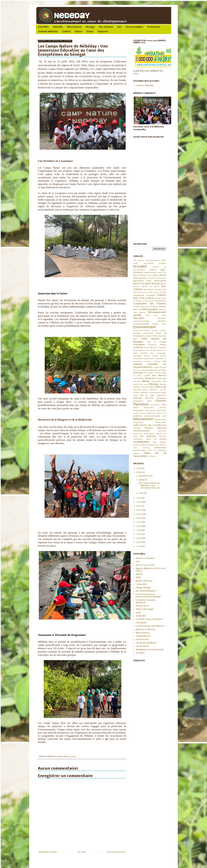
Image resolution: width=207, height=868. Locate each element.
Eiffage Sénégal (143, 588)
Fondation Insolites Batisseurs (146, 601)
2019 (135, 261)
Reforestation (161, 423)
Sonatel (136, 445)
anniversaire (161, 278)
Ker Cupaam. (149, 373)
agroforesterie (151, 273)
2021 (139, 506)
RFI (165, 434)
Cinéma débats (147, 298)
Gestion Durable (151, 356)
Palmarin (138, 398)
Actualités (43, 27)
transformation (140, 450)
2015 (139, 530)
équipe (155, 331)
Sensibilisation (141, 442)
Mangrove (150, 378)
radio (164, 416)
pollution (163, 408)
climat (158, 298)
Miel (164, 382)
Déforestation (150, 310)
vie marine (152, 456)
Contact (66, 32)
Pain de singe (147, 395)
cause (155, 292)
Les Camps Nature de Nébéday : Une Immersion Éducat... (149, 486)
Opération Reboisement (150, 393)
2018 (139, 518)
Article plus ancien (116, 852)
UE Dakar (140, 653)
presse (143, 413)
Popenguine (138, 410)
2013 (139, 538)
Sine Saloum (160, 442)
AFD (138, 562)
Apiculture (138, 281)
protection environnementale (147, 416)
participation (138, 401)
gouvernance (149, 359)
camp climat (147, 292)
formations (153, 345)
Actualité (140, 267)
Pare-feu (150, 398)
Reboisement (74, 27)
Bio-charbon (106, 27)
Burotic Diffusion (144, 581)
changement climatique (144, 295)
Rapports (103, 32)
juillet (142, 480)
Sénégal (163, 439)
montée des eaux (140, 385)
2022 (139, 502)
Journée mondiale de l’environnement (150, 366)
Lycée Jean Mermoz (155, 376)
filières (149, 336)
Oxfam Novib (142, 640)
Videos (78, 32)
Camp (139, 292)
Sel (155, 439)
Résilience (162, 431)
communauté (148, 301)
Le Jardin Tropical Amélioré (149, 619)
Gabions (163, 348)
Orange (163, 393)
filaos (144, 336)
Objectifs (58, 27)
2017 (139, 522)
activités (163, 263)
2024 (139, 472)
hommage (160, 359)
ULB (150, 450)
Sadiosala (162, 436)
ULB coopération (159, 450)
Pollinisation (149, 408)
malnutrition (139, 378)
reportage (137, 428)
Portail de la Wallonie (146, 643)
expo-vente (148, 333)
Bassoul (136, 287)
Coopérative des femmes (150, 304)
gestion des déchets (148, 351)
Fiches (90, 32)
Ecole (156, 316)
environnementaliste (141, 331)
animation (152, 278)
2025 (139, 468)
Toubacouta (160, 448)
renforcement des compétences (150, 425)
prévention (151, 413)
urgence (136, 453)
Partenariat (162, 398)
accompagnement (152, 261)
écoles (164, 316)
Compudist (141, 584)
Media (146, 381)
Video (147, 453)
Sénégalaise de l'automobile (150, 650)
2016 (139, 526)
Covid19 (137, 307)
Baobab (156, 284)
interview (157, 362)
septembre (144, 476)
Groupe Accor (143, 606)
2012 (139, 542)
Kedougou (138, 373)
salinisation (138, 439)
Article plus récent (48, 852)
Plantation (141, 404)
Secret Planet (142, 646)
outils (136, 396)
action (164, 261)
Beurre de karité (151, 287)
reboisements (160, 420)
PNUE (136, 408)
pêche (150, 401)
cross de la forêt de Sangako (153, 307)
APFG (138, 578)
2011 (139, 546)
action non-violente (143, 263)
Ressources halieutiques (144, 434)
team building (141, 448)
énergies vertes (159, 324)
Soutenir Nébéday (48, 32)
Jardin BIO (141, 616)
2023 (139, 498)
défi (140, 310)
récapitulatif (138, 423)
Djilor (148, 316)
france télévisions (151, 348)
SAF (119, 27)
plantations (155, 405)
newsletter (137, 390)
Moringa (90, 27)
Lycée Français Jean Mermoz (150, 626)
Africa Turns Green (145, 565)
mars (142, 493)
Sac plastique (148, 436)
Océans (146, 390)
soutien (143, 445)
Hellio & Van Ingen (145, 609)
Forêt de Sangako (157, 342)
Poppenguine (150, 411)
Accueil (82, 852)
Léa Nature (141, 623)
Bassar (163, 284)
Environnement (145, 327)
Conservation (160, 301)
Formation (139, 345)
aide (160, 273)
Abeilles (141, 261)
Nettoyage (161, 387)
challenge (162, 292)
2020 (139, 510)
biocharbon (149, 290)
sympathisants (153, 445)
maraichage (161, 378)
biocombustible (160, 290)
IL (165, 359)
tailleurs (163, 445)
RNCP (135, 436)
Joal (164, 361)
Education (139, 318)
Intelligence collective (142, 362)
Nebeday (163, 385)
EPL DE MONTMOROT (146, 591)
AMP (135, 278)
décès (135, 310)
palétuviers (161, 395)
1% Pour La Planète (145, 558)
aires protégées (153, 275)
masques (137, 382)
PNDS (164, 405)
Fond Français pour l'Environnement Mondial (148, 596)
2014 (139, 534)
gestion (136, 351)
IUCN (138, 613)
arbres (149, 281)
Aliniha (163, 275)
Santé (148, 439)
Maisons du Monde (145, 630)
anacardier (143, 278)
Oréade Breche (143, 636)
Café (135, 292)
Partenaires (154, 27)
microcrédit (156, 381)
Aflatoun (153, 270)
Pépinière (161, 401)
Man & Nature (143, 633)
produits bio (161, 413)
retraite (159, 434)
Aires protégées (134, 27)
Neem (153, 387)
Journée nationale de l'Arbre (154, 370)
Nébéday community (141, 387)
